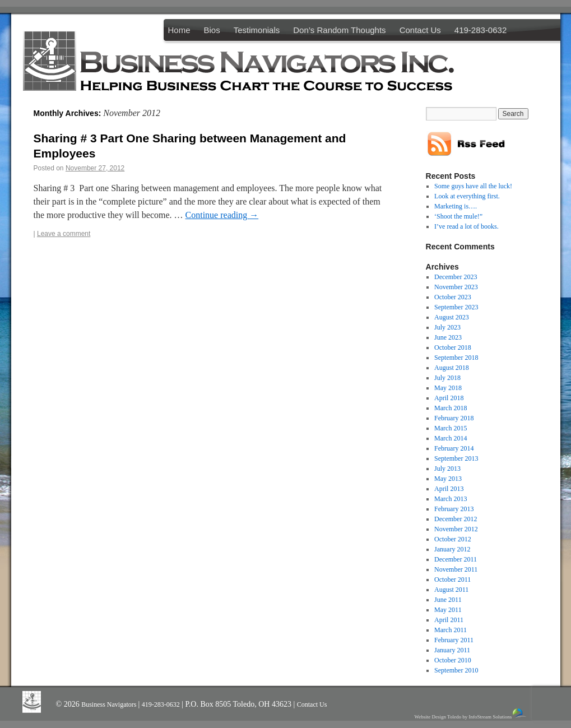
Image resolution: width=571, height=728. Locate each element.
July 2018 (447, 378)
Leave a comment (64, 234)
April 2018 (449, 398)
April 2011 (449, 620)
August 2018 (452, 368)
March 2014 (451, 438)
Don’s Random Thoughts (339, 30)
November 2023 (456, 287)
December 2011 (456, 559)
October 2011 (452, 579)
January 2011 (452, 650)
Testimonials (257, 30)
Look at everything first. (467, 196)
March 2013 (451, 499)
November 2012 (456, 529)
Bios (212, 30)
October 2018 (453, 347)
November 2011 (456, 569)
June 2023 (448, 337)
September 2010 (456, 670)
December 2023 (456, 277)
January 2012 (452, 549)
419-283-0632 (481, 30)
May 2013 (448, 479)
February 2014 (454, 448)
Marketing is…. (456, 206)
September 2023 (456, 307)
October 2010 (453, 660)
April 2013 (449, 489)
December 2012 (456, 519)
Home (179, 30)
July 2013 (447, 469)
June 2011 (448, 600)
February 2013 (454, 509)
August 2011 (451, 590)
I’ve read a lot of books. (466, 226)
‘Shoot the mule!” (458, 216)
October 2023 (453, 297)
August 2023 (452, 317)
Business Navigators (110, 704)
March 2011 (451, 630)
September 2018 (456, 358)
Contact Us (420, 30)
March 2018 (451, 408)
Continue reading (222, 215)
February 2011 (454, 640)
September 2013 (456, 458)
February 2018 (454, 418)
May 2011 (448, 610)
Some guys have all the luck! (473, 186)
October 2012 (453, 539)
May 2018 (448, 388)
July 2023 (447, 327)
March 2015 (451, 428)
